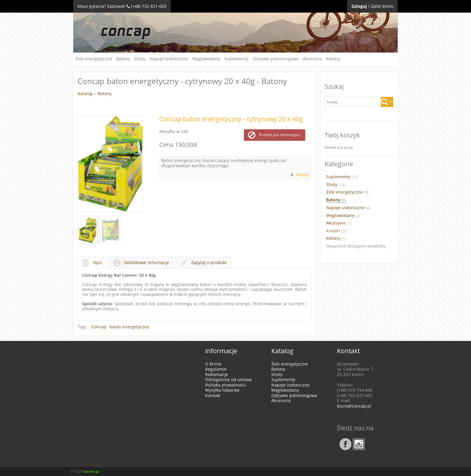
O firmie (213, 364)
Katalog (85, 93)
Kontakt (213, 395)
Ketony (333, 59)
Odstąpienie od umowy (228, 380)
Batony (123, 59)
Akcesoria (312, 59)
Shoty (140, 59)
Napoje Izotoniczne (169, 59)
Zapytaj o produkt (203, 262)
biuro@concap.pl (354, 406)
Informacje (221, 351)
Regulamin (216, 369)
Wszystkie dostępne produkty (356, 246)
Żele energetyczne (94, 59)
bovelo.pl (91, 471)
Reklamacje (217, 374)
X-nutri (336, 231)
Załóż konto (382, 6)
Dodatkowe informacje (141, 262)
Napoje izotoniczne (348, 208)
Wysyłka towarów (222, 390)
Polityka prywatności (226, 385)
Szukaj (387, 102)
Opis (92, 262)
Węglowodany (206, 59)
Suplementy (236, 59)
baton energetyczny (129, 327)
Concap (99, 327)
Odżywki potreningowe (276, 59)
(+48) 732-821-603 (149, 6)
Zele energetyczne (347, 192)
